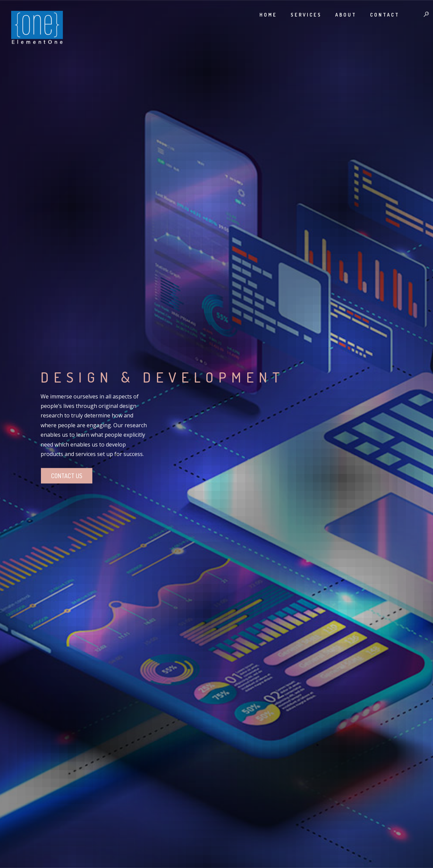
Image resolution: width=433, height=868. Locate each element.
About (340, 15)
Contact (379, 15)
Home (262, 15)
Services (300, 15)
